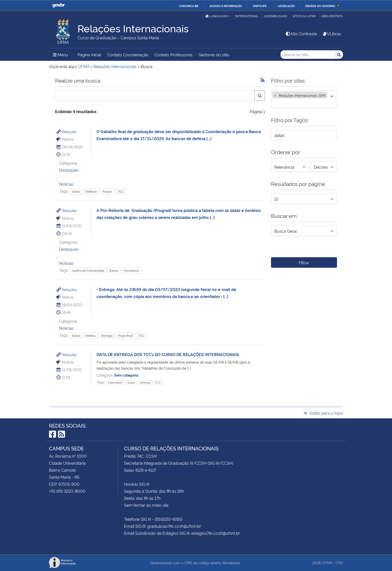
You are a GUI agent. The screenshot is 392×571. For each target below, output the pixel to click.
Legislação (286, 6)
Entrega (107, 335)
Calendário (115, 382)
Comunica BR (189, 6)
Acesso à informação (226, 6)
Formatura (131, 270)
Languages (217, 16)
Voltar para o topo (323, 413)
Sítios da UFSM (304, 16)
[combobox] (304, 99)
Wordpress (231, 563)
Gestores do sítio (214, 55)
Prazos (107, 191)
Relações (69, 131)
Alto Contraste (301, 34)
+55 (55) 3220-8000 (67, 491)
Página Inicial (89, 55)
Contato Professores (173, 55)
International (247, 16)
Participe (260, 6)
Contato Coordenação (128, 55)
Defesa (90, 335)
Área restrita (332, 16)
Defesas (91, 191)
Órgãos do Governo (320, 6)
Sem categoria (126, 375)
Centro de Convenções (88, 270)
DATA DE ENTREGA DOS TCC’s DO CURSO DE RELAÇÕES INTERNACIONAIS (168, 354)
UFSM (327, 563)
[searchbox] (274, 103)
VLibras (331, 34)
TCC (120, 191)
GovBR (58, 5)
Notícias (66, 184)
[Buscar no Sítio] (308, 55)
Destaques (69, 170)
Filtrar (304, 262)
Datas (76, 191)
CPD (339, 563)
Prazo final (125, 335)
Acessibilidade (275, 16)
